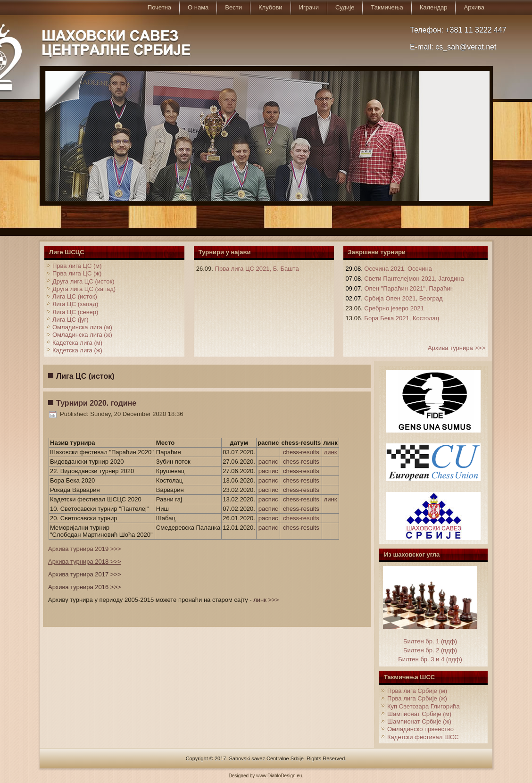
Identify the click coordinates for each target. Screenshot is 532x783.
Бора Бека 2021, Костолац (402, 318)
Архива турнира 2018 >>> (85, 562)
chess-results (301, 452)
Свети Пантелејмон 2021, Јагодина (414, 279)
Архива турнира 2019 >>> (85, 549)
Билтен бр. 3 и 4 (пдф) (430, 659)
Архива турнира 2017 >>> (85, 574)
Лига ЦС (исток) (75, 296)
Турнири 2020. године (96, 403)
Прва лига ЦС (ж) (77, 273)
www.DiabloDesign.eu (279, 776)
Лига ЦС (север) (75, 312)
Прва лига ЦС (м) (77, 266)
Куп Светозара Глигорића (424, 706)
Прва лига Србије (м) (417, 691)
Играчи (309, 7)
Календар (434, 7)
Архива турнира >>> (457, 348)
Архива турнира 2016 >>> (85, 587)
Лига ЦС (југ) (71, 320)
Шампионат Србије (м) (419, 714)
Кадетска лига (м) (77, 343)
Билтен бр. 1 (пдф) (430, 641)
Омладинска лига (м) (82, 327)
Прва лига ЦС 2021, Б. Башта (257, 269)
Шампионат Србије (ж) (419, 721)
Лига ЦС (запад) (75, 304)
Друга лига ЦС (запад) (84, 289)
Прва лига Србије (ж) (417, 698)
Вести (233, 7)
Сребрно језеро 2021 (394, 308)
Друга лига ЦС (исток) (83, 281)
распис (268, 462)
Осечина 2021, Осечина (398, 269)
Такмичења (387, 7)
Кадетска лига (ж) (77, 350)
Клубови (270, 7)
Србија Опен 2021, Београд (403, 298)
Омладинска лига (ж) (82, 335)
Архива (474, 7)
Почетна (159, 7)
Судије (345, 7)
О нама (198, 7)
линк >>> (266, 600)
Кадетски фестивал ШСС (423, 737)
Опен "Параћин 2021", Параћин (409, 288)
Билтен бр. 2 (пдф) (430, 650)
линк (331, 452)
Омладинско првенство (420, 729)
